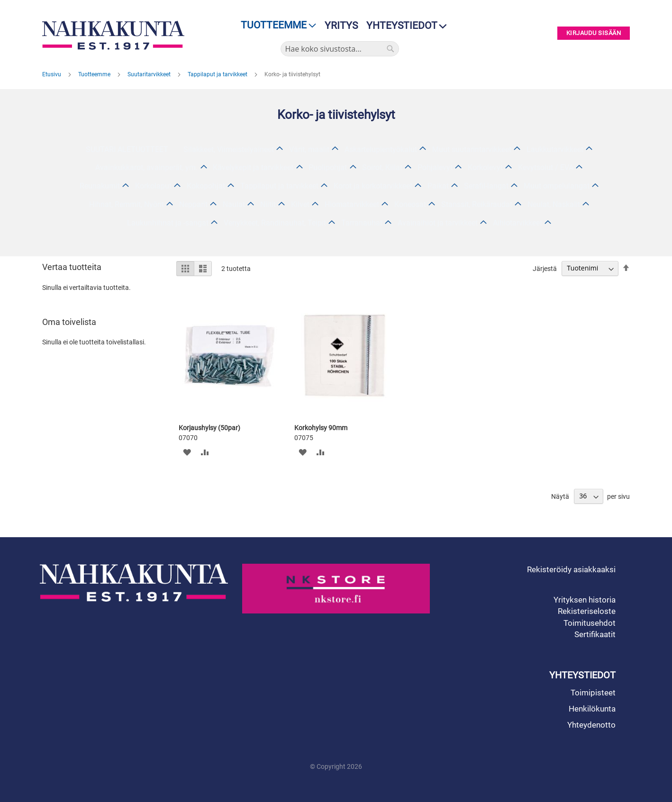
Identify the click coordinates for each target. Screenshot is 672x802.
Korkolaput (153, 186)
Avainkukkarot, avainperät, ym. (146, 167)
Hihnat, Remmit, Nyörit (127, 204)
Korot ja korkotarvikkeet (373, 186)
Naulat (234, 204)
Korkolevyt (485, 167)
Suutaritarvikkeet (150, 74)
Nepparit (193, 204)
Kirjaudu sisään (594, 33)
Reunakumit (100, 186)
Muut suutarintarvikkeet (472, 149)
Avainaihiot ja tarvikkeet (438, 223)
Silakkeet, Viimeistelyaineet (229, 149)
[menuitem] (276, 25)
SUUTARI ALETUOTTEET (127, 149)
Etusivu (52, 74)
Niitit (268, 204)
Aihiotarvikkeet (518, 223)
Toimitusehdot (590, 623)
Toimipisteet (593, 693)
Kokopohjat (206, 186)
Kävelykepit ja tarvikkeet (253, 167)
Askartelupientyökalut (381, 149)
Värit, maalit (309, 149)
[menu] (276, 25)
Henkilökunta (592, 709)
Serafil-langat (486, 186)
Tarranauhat (362, 223)
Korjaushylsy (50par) (209, 428)
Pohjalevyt (435, 167)
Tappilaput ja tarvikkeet (218, 74)
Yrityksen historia (585, 600)
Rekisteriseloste (587, 611)
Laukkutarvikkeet (555, 149)
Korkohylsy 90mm (321, 428)
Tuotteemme (95, 74)
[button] (187, 452)
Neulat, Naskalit (554, 204)
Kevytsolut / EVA (546, 167)
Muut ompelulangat (557, 186)
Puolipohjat (328, 167)
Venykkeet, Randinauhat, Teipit (275, 223)
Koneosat (410, 204)
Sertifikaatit (595, 634)
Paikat (438, 186)
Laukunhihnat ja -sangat (168, 223)
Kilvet (300, 204)
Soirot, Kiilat (382, 167)
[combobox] (340, 49)
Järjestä (545, 268)
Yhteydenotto (591, 725)
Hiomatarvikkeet (352, 204)
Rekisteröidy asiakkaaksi (571, 569)
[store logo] (116, 35)
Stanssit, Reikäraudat (477, 204)
